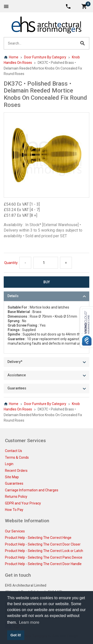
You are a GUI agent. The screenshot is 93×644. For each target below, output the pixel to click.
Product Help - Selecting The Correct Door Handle (43, 564)
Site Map (12, 477)
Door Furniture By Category (45, 57)
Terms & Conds (17, 457)
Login (9, 464)
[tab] (46, 296)
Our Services (15, 531)
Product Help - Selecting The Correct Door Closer (43, 544)
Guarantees (14, 483)
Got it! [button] (16, 635)
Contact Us (14, 451)
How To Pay (14, 510)
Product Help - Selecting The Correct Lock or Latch (44, 551)
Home (11, 57)
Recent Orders (16, 471)
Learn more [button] (29, 622)
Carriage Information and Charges (32, 490)
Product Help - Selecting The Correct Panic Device (44, 557)
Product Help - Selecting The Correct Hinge (38, 538)
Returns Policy (16, 497)
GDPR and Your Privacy (23, 503)
